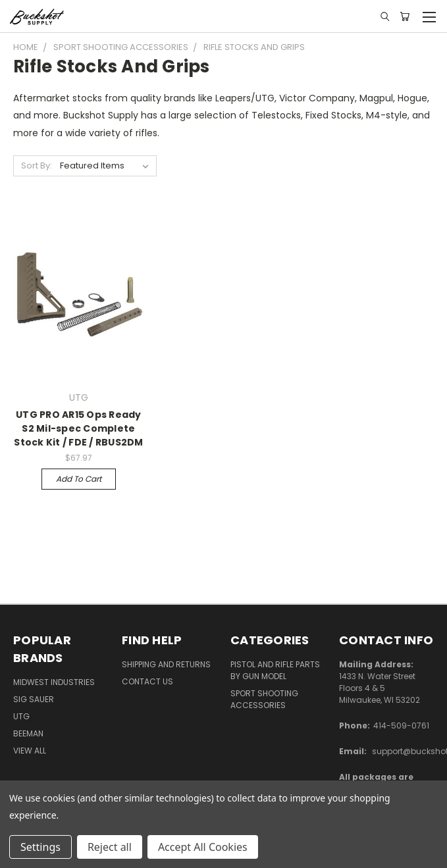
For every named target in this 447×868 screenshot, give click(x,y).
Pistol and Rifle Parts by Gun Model (275, 670)
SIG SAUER (34, 699)
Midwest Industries (54, 682)
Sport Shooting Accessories (264, 699)
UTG (21, 716)
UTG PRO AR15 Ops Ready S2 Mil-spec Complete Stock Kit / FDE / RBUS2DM (78, 428)
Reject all (110, 847)
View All (30, 751)
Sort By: (37, 166)
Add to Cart (79, 479)
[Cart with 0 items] (405, 16)
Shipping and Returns (166, 664)
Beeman (28, 733)
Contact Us (147, 681)
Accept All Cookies (203, 847)
